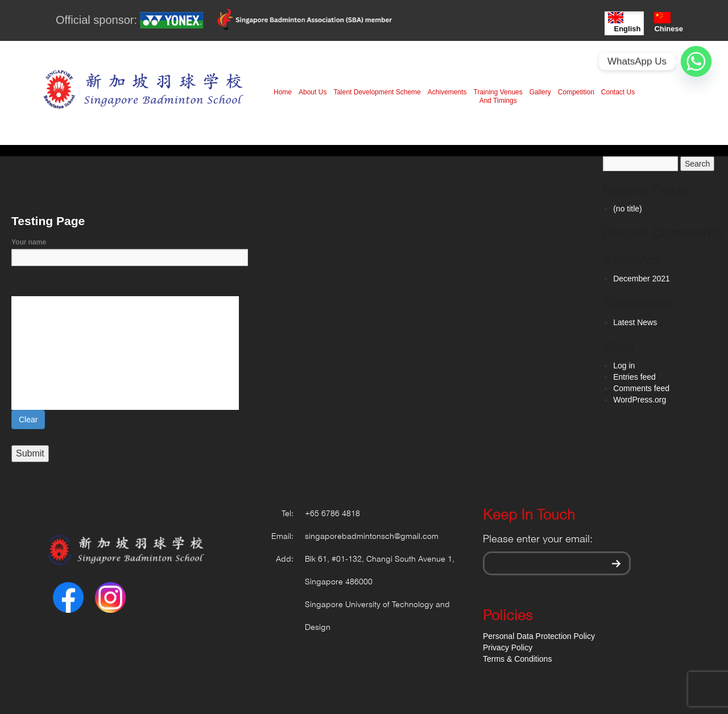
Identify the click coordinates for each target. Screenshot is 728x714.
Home (283, 92)
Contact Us (618, 92)
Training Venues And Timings (498, 96)
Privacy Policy (508, 647)
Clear (28, 420)
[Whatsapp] (696, 61)
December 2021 (642, 279)
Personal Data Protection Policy (539, 636)
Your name (130, 250)
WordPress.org (640, 400)
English (624, 22)
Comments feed (641, 388)
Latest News (635, 322)
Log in (624, 366)
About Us (313, 92)
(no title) (628, 209)
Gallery (540, 92)
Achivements (447, 92)
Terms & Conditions (517, 659)
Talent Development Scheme (377, 92)
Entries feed (634, 377)
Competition (576, 92)
